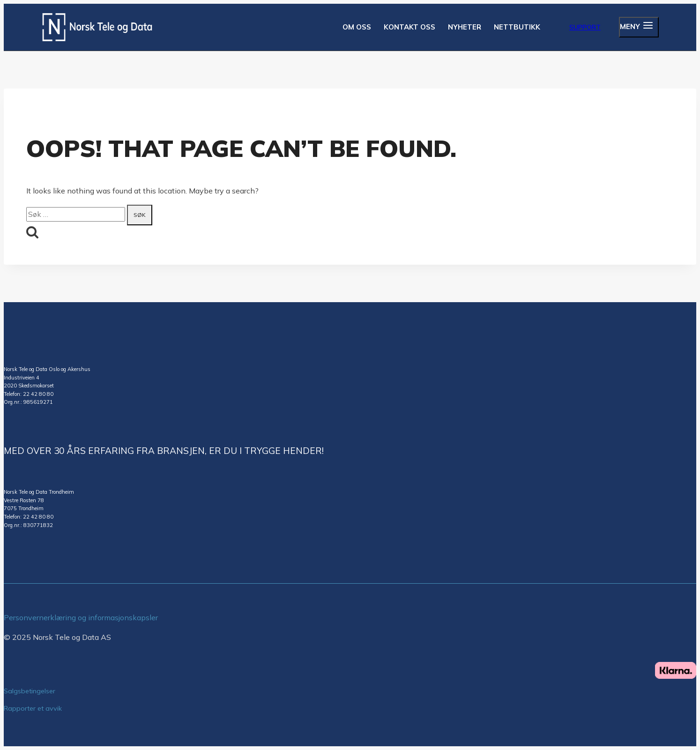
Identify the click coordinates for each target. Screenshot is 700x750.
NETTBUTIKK (517, 27)
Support (585, 27)
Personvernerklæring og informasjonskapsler (81, 617)
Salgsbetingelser (30, 691)
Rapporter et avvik (33, 708)
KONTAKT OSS (410, 27)
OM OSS (357, 27)
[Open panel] (639, 27)
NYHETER (465, 27)
